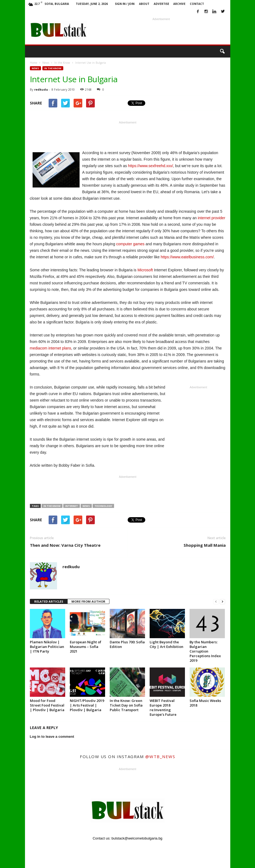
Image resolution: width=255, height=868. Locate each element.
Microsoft (145, 270)
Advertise (161, 4)
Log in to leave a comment (52, 737)
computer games (130, 244)
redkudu (41, 89)
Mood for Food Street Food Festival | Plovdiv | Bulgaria (47, 705)
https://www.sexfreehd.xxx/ (150, 166)
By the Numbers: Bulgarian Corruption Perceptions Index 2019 (205, 651)
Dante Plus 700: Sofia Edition (127, 644)
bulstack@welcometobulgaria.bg (137, 838)
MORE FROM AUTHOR (88, 601)
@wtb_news (160, 756)
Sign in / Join (125, 4)
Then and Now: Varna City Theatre (65, 545)
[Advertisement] (161, 30)
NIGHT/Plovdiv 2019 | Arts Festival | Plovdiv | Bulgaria (87, 705)
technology (103, 506)
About (144, 4)
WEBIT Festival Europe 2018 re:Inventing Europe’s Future (163, 708)
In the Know (53, 68)
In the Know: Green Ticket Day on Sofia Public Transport (126, 705)
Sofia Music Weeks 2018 (205, 703)
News (35, 68)
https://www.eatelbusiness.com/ (187, 257)
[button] (222, 52)
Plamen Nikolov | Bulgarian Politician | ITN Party (47, 647)
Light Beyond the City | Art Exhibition (166, 644)
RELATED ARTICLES (49, 601)
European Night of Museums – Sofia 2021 (86, 647)
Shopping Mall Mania (205, 545)
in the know (52, 506)
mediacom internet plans (51, 348)
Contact (197, 4)
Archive (179, 4)
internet (72, 506)
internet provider (211, 218)
